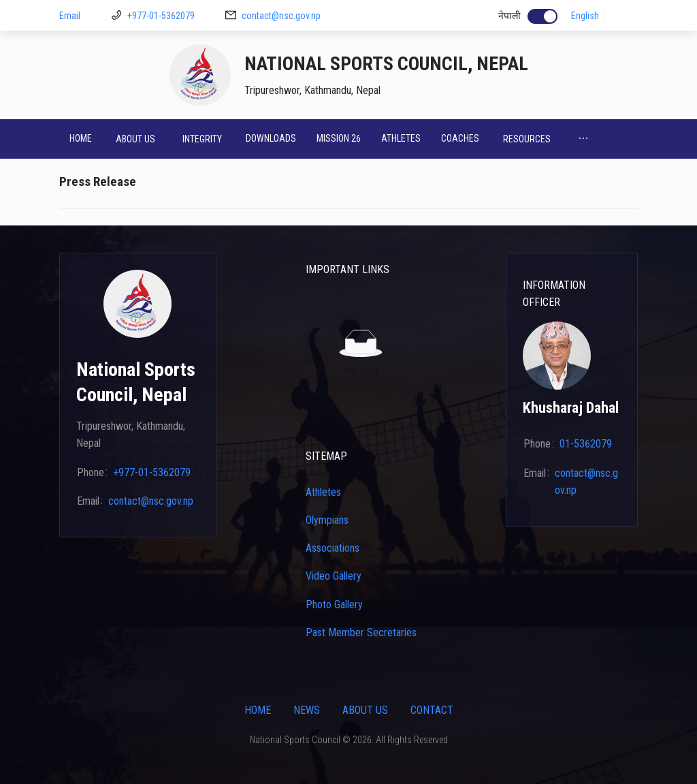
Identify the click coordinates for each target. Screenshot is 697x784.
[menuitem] (81, 139)
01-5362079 (586, 444)
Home (81, 138)
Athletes (401, 138)
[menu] (348, 139)
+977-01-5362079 (161, 16)
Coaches (460, 138)
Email (70, 16)
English (585, 16)
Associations (333, 548)
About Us (365, 710)
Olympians (327, 520)
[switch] (542, 16)
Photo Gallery (334, 605)
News (307, 710)
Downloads (271, 138)
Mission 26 (339, 138)
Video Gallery (334, 576)
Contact (432, 710)
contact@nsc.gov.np (281, 16)
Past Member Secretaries (361, 632)
